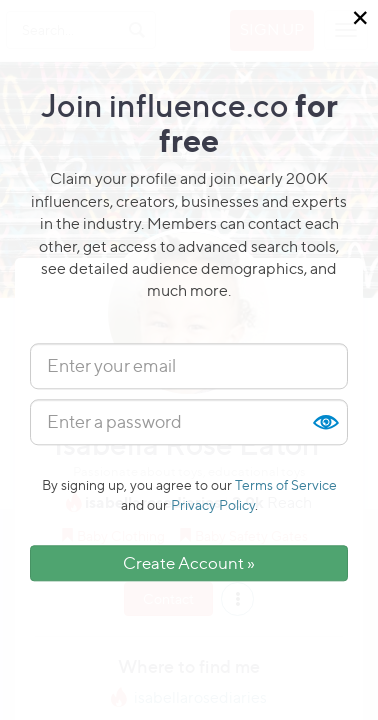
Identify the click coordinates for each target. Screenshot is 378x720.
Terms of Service (286, 484)
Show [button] (325, 422)
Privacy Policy (213, 504)
